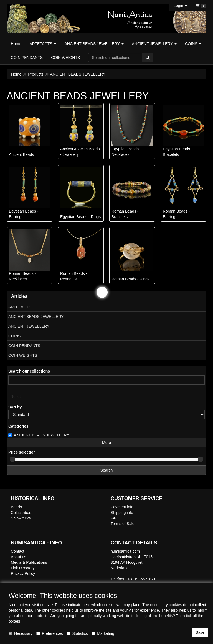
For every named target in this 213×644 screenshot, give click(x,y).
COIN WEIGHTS (23, 355)
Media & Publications (29, 562)
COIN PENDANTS (24, 346)
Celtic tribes (21, 513)
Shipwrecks (21, 518)
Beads (16, 507)
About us (18, 557)
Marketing (103, 633)
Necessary (21, 633)
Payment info (122, 507)
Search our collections (29, 371)
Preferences (50, 633)
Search (106, 470)
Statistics (77, 633)
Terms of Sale (123, 524)
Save (200, 632)
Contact (17, 551)
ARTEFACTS (20, 307)
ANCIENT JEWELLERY (29, 326)
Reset (16, 397)
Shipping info (122, 513)
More (106, 443)
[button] (180, 6)
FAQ (115, 518)
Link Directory (23, 568)
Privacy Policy (23, 573)
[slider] (12, 459)
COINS (14, 336)
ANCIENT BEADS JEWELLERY (36, 317)
